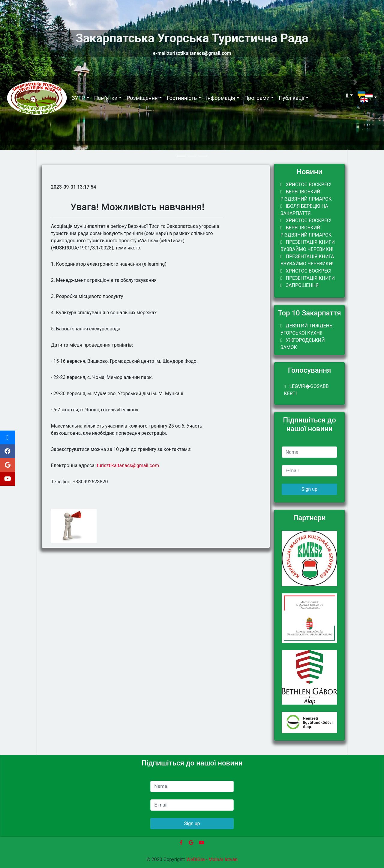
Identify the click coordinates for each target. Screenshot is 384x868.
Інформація (221, 98)
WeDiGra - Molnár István (212, 859)
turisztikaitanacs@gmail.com (128, 465)
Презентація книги (308, 278)
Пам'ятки (106, 98)
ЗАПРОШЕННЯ (300, 285)
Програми (257, 98)
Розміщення (142, 98)
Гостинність (182, 98)
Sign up (309, 489)
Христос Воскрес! (306, 185)
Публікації (291, 98)
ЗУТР (78, 98)
